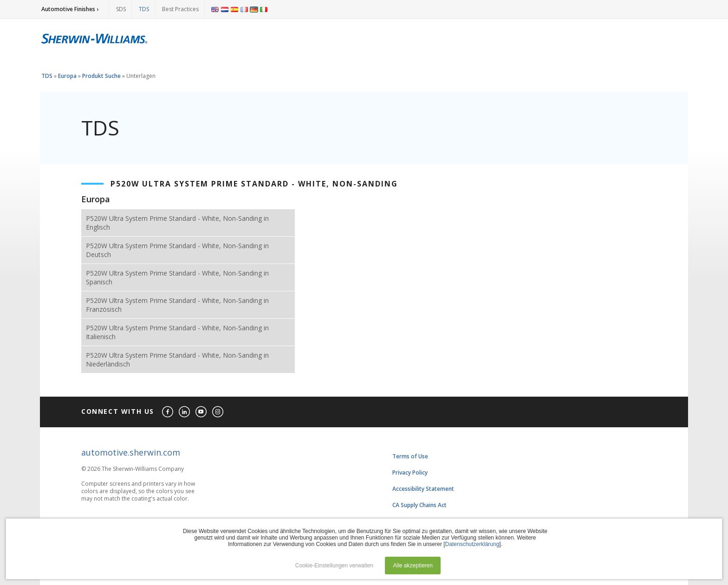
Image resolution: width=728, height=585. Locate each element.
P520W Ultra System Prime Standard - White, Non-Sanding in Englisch (177, 223)
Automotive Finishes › (70, 9)
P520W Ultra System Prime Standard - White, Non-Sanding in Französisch (177, 305)
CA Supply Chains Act (419, 505)
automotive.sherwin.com (131, 452)
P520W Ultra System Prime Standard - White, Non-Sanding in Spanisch (177, 277)
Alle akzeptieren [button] (413, 566)
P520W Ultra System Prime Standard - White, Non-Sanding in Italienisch (177, 332)
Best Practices (180, 9)
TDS (144, 9)
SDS (121, 9)
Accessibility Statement (423, 489)
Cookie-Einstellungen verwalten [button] (334, 566)
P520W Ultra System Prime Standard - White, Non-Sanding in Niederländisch (177, 360)
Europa (67, 76)
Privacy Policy (410, 472)
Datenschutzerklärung (472, 544)
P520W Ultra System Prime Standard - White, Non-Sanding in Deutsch (177, 250)
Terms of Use (410, 456)
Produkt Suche (101, 76)
